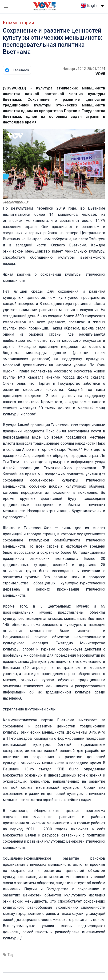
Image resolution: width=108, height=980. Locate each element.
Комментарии (18, 23)
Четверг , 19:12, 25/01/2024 (84, 69)
